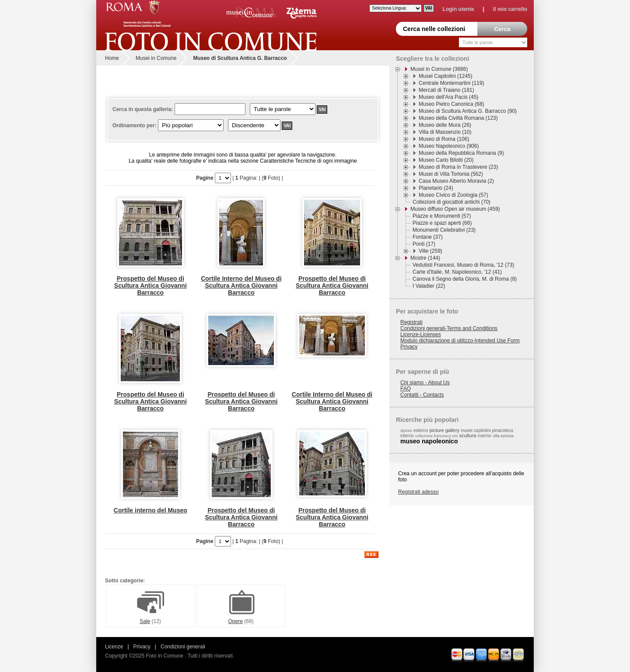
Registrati (411, 322)
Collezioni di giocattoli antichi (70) (451, 202)
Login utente (458, 9)
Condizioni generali (183, 647)
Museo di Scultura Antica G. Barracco (240, 58)
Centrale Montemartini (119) (451, 83)
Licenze (114, 647)
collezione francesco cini (437, 436)
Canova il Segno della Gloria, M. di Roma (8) (465, 279)
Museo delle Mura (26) (445, 125)
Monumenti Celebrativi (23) (444, 230)
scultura (468, 435)
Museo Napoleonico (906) (449, 146)
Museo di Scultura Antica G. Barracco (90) (468, 111)
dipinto (406, 431)
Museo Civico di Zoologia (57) (453, 195)
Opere (241, 619)
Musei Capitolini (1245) (446, 76)
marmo (485, 436)
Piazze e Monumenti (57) (442, 216)
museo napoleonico (429, 441)
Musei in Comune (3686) (439, 69)
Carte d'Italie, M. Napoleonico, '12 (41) (457, 272)
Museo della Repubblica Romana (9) (461, 153)
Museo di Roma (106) (444, 139)
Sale (150, 619)
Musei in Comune (156, 58)
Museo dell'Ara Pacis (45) (448, 97)
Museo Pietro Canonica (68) (451, 104)
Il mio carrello (510, 9)
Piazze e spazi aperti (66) (442, 223)
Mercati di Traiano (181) (446, 90)
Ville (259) (430, 251)
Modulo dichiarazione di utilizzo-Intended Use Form (460, 341)
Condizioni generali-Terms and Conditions (449, 328)
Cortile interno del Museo (150, 510)
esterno (421, 430)
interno (407, 436)
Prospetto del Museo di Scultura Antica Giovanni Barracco (150, 286)
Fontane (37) (428, 237)
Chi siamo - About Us (425, 383)
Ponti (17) (424, 244)
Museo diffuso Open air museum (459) (455, 209)
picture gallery (444, 430)
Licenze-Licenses (421, 334)
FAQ (406, 389)
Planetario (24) (436, 188)
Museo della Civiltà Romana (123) (458, 118)
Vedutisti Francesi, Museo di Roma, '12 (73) (463, 265)
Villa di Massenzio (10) (445, 132)
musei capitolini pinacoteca (487, 430)
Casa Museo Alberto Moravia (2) (456, 181)
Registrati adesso (418, 492)
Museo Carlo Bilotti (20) (446, 160)
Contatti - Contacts (422, 395)
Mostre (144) (425, 258)
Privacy (409, 347)
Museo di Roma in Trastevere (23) (458, 167)
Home (112, 58)
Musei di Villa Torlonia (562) (451, 174)
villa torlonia (503, 436)
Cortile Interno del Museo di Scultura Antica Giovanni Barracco (241, 286)
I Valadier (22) (429, 286)
